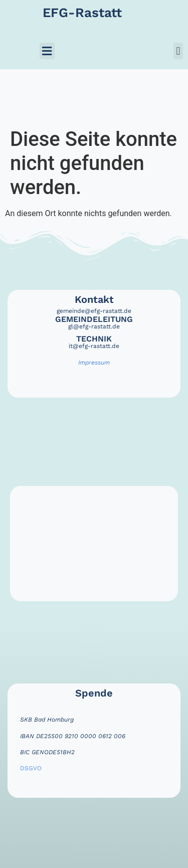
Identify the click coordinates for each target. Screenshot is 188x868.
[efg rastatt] (94, 544)
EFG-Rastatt (82, 13)
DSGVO (31, 768)
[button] (47, 51)
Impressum (94, 363)
